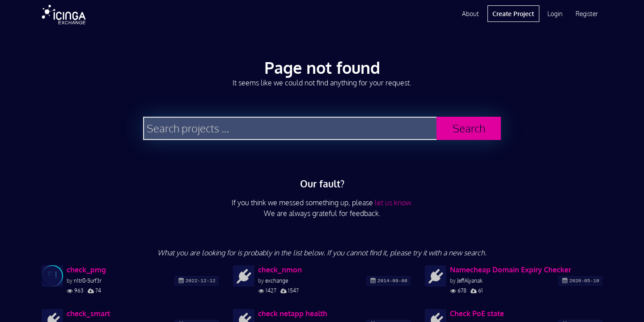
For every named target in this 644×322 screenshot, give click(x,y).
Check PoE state (477, 314)
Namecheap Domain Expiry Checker (511, 270)
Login (555, 14)
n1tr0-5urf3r (88, 281)
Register (587, 14)
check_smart (88, 314)
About (470, 14)
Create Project (513, 14)
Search (469, 128)
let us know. (394, 203)
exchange (277, 281)
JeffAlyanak (470, 281)
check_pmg (86, 270)
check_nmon (280, 270)
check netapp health (293, 314)
